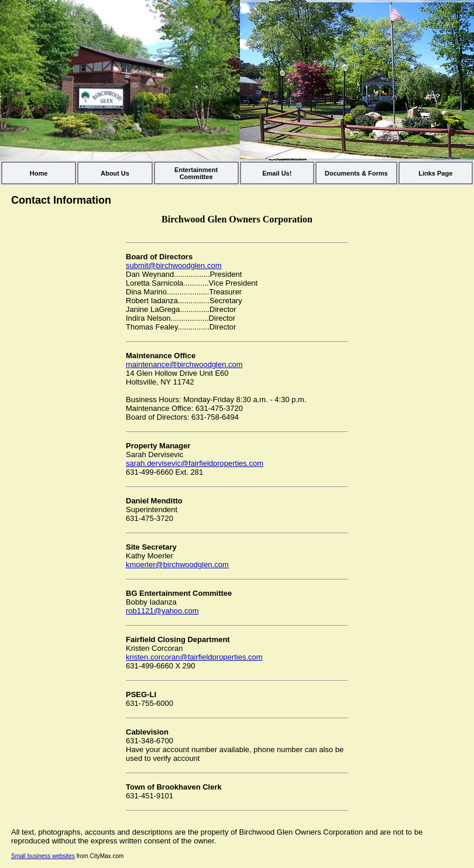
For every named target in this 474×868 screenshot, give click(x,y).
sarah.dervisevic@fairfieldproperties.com (195, 463)
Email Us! (277, 173)
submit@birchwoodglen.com (174, 265)
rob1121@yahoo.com (162, 611)
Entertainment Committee (196, 173)
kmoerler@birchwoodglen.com (177, 565)
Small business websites (43, 856)
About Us (115, 173)
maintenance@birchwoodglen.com (184, 364)
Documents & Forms (356, 173)
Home (39, 173)
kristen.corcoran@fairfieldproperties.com (194, 657)
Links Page (435, 173)
